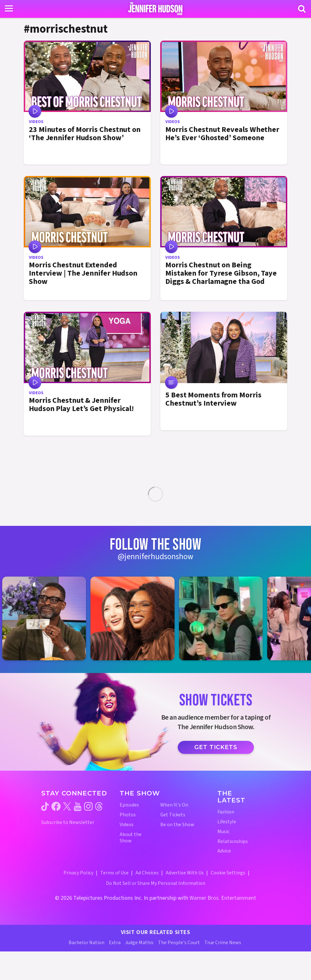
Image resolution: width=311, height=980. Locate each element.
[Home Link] (156, 9)
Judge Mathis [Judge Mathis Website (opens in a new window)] (139, 943)
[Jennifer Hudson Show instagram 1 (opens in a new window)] (47, 618)
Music (223, 832)
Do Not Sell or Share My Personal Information (156, 883)
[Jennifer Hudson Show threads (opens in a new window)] (99, 806)
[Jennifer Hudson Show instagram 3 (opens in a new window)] (224, 618)
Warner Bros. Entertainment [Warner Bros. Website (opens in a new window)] (223, 898)
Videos (127, 825)
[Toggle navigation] (9, 9)
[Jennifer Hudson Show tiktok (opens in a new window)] (45, 807)
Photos (128, 815)
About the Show (131, 838)
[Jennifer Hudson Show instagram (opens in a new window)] (88, 806)
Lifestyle (227, 822)
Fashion (226, 812)
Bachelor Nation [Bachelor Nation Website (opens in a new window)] (86, 943)
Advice (224, 851)
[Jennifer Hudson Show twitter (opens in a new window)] (67, 806)
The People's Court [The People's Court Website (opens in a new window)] (179, 943)
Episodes (129, 805)
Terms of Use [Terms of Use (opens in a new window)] (114, 873)
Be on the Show (177, 825)
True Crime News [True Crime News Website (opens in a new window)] (223, 943)
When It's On (174, 805)
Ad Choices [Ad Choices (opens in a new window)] (147, 873)
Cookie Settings (228, 873)
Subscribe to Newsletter (68, 823)
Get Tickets (216, 747)
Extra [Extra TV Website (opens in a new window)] (115, 943)
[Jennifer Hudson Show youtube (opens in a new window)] (78, 807)
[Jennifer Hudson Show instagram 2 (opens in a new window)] (136, 618)
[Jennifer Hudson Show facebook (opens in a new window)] (56, 806)
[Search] (302, 9)
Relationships (233, 842)
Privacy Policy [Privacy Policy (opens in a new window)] (78, 873)
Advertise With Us (185, 873)
